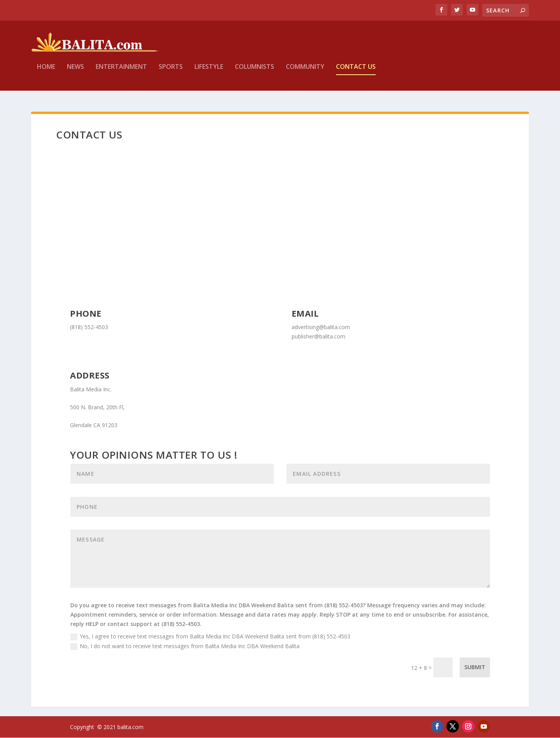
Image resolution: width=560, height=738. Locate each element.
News (75, 73)
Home (46, 73)
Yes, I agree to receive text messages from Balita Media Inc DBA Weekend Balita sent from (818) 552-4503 (210, 636)
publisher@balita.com (318, 336)
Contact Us (356, 73)
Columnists (255, 73)
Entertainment (121, 73)
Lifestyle (209, 73)
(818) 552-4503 (89, 327)
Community (305, 73)
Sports (171, 73)
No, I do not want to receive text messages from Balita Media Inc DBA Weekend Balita (185, 646)
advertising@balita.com (321, 327)
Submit (475, 667)
